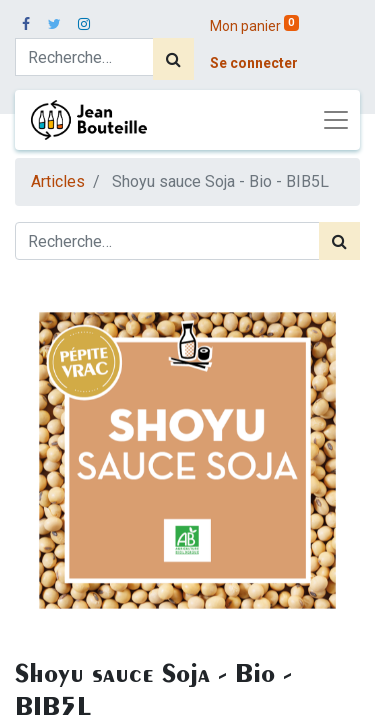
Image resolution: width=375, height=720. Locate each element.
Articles (58, 181)
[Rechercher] (173, 59)
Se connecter (254, 63)
